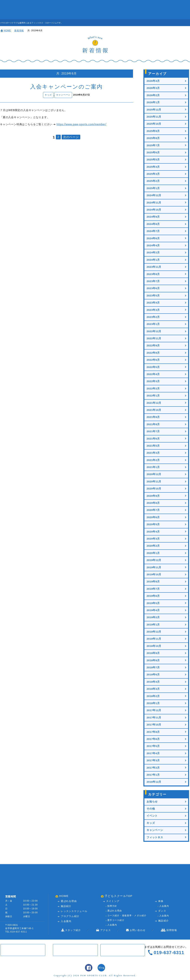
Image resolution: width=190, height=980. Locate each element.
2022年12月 (154, 331)
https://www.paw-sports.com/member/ (81, 124)
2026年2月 (153, 95)
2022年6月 (153, 360)
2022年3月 (153, 381)
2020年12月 (154, 474)
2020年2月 (153, 546)
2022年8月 (153, 353)
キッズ (48, 95)
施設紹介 (61, 10)
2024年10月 (154, 210)
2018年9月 (153, 653)
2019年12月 (154, 560)
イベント (152, 816)
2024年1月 (153, 260)
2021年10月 (154, 410)
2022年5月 (153, 367)
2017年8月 (153, 732)
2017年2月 (153, 768)
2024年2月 (153, 253)
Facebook (89, 968)
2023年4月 (153, 303)
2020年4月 (153, 532)
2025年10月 (154, 124)
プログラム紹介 (70, 916)
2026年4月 (153, 81)
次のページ (71, 137)
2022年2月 (153, 389)
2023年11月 (154, 267)
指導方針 (112, 906)
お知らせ (152, 802)
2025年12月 (154, 110)
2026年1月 (153, 102)
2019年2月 (153, 617)
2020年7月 (153, 510)
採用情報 (172, 930)
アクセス (141, 10)
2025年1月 (153, 188)
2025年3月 (153, 174)
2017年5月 (153, 746)
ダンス (162, 911)
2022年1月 (153, 396)
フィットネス (155, 837)
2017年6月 (153, 739)
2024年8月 (153, 224)
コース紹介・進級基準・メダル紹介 (127, 916)
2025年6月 (153, 152)
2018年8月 (153, 660)
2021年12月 (154, 403)
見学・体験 (176, 23)
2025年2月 (153, 181)
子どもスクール (180, 10)
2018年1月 (153, 703)
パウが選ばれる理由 (42, 10)
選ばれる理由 (69, 901)
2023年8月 (153, 274)
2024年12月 (154, 195)
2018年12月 (154, 632)
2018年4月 (153, 682)
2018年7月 (153, 667)
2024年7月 (153, 231)
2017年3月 (153, 760)
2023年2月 (153, 317)
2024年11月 (154, 203)
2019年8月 (153, 582)
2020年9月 (153, 496)
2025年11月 (154, 117)
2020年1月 (153, 553)
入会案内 (101, 10)
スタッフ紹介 (121, 10)
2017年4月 (153, 753)
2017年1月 (153, 775)
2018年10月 (154, 646)
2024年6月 (153, 238)
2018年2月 (153, 696)
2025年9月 (153, 131)
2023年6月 (153, 288)
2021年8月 (153, 424)
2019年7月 (153, 589)
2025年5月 (153, 160)
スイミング (113, 901)
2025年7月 (153, 145)
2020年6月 (153, 517)
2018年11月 (154, 639)
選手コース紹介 (116, 920)
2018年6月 (153, 675)
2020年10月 (154, 489)
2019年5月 (153, 603)
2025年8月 (153, 138)
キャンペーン (63, 95)
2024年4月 (153, 245)
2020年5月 (153, 524)
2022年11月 (154, 338)
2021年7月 (153, 431)
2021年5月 (153, 446)
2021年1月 (153, 467)
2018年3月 (153, 689)
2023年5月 (153, 296)
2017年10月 (154, 725)
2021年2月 (153, 460)
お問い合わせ (160, 10)
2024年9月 (153, 217)
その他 (151, 809)
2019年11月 (154, 567)
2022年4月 (153, 374)
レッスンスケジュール (81, 10)
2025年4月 (153, 167)
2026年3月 (153, 88)
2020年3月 (153, 539)
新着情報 (19, 31)
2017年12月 (154, 710)
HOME (7, 31)
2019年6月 (153, 596)
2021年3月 (153, 453)
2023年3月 (153, 310)
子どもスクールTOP (119, 896)
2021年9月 (153, 417)
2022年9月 (153, 346)
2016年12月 (154, 782)
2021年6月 (153, 439)
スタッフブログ (101, 968)
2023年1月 (153, 324)
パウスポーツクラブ (16, 10)
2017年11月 (154, 718)
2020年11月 (154, 482)
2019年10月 (154, 574)
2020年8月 (153, 503)
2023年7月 (153, 281)
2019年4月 (153, 610)
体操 (161, 901)
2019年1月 (153, 625)
